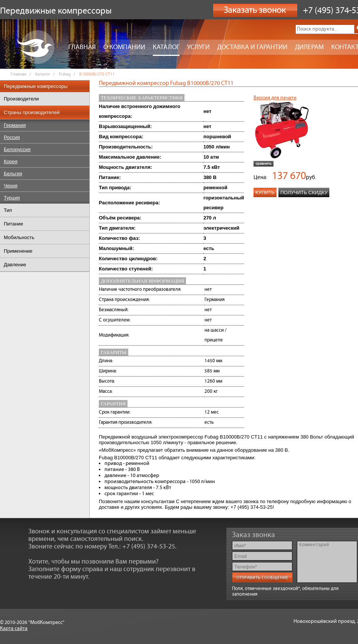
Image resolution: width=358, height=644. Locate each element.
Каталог (166, 47)
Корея (11, 161)
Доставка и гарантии (252, 47)
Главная (82, 47)
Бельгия (13, 174)
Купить (265, 192)
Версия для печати (275, 98)
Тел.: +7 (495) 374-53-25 (142, 547)
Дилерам (309, 47)
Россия (12, 137)
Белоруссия (17, 149)
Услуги (198, 47)
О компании (124, 47)
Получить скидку (304, 192)
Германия (15, 125)
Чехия (11, 186)
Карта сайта (14, 629)
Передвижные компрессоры (36, 86)
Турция (12, 198)
